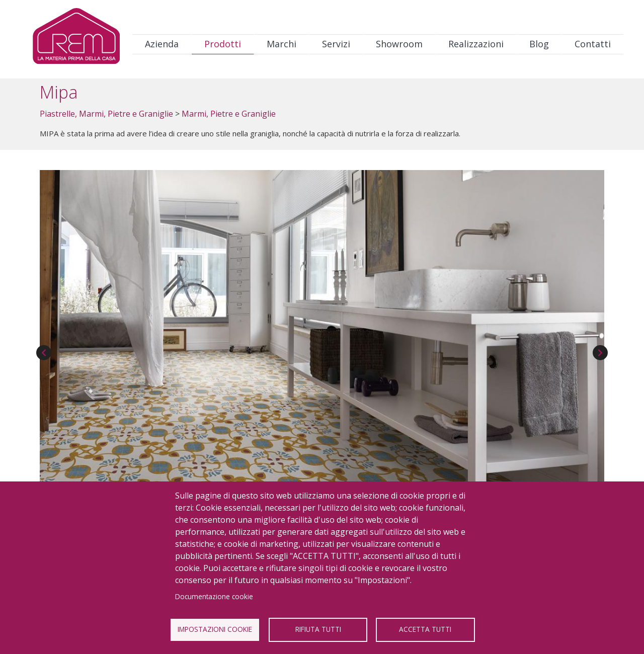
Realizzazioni (476, 44)
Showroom (399, 44)
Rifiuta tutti (318, 629)
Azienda (162, 44)
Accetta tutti (425, 629)
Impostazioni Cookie (215, 629)
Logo (76, 38)
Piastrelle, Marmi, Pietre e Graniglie (106, 114)
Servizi (336, 44)
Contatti (593, 44)
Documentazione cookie (214, 596)
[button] (322, 331)
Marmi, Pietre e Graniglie (229, 114)
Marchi (281, 44)
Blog (539, 44)
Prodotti (223, 44)
